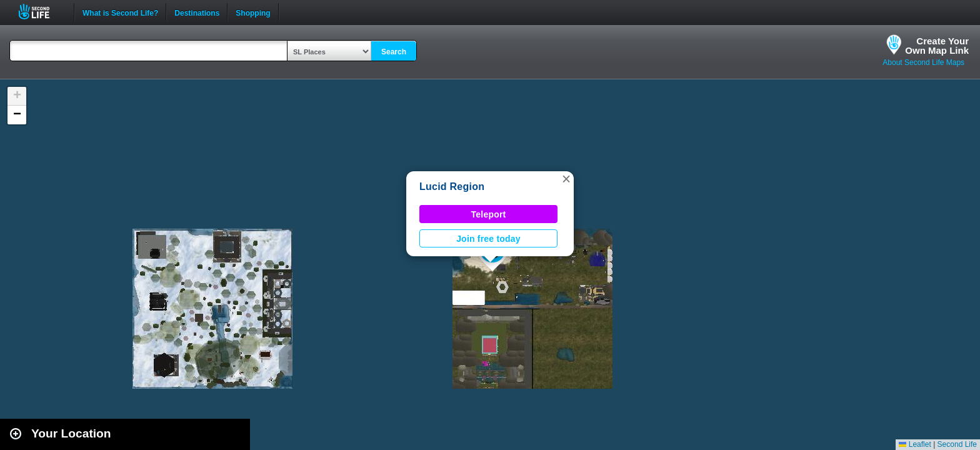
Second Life (41, 12)
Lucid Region (452, 187)
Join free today (488, 239)
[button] (566, 179)
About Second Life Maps (923, 62)
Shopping (253, 12)
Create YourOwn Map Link (937, 46)
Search (394, 52)
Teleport (489, 214)
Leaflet (915, 444)
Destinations (197, 12)
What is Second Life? (120, 12)
